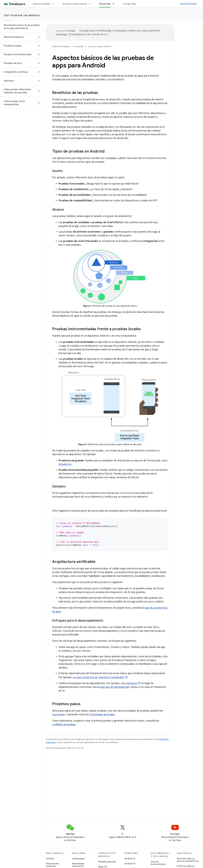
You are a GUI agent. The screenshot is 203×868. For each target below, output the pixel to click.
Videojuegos (78, 858)
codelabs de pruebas (64, 725)
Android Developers (61, 46)
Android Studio (189, 4)
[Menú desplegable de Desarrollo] (115, 4)
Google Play (129, 4)
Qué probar (59, 715)
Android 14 (130, 863)
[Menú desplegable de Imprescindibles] (55, 4)
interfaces (131, 683)
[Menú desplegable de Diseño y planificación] (91, 4)
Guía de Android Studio (158, 863)
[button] (19, 37)
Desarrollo (79, 46)
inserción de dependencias (115, 687)
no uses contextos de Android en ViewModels (99, 677)
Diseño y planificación (75, 4)
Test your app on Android (22, 15)
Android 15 (130, 858)
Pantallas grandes (107, 862)
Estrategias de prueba (102, 715)
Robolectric (65, 464)
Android (50, 858)
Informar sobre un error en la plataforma (188, 860)
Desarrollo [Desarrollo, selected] (105, 4)
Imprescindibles (42, 4)
